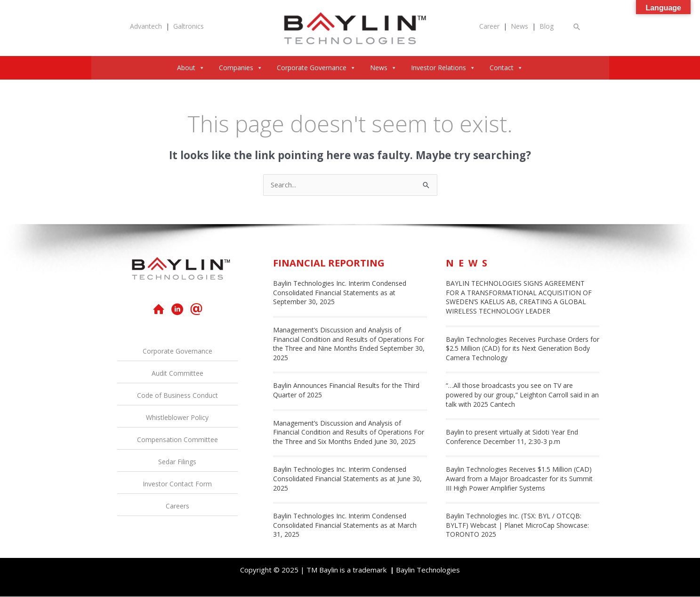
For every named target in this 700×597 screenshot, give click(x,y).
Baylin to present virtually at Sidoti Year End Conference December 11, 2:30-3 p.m (512, 437)
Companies (241, 68)
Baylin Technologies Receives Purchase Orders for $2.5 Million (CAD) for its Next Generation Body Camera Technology (523, 348)
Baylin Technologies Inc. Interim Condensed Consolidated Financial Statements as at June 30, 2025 (347, 479)
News (519, 26)
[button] (577, 27)
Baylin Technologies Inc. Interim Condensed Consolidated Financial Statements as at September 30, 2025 (340, 293)
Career (489, 26)
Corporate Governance (316, 68)
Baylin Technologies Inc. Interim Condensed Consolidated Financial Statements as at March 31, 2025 (345, 525)
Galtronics (189, 26)
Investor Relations (443, 68)
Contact (506, 68)
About (191, 68)
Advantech (146, 26)
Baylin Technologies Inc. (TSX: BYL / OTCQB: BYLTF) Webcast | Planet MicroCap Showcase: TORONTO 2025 (517, 525)
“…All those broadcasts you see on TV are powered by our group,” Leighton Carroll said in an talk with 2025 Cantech (522, 395)
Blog (547, 26)
